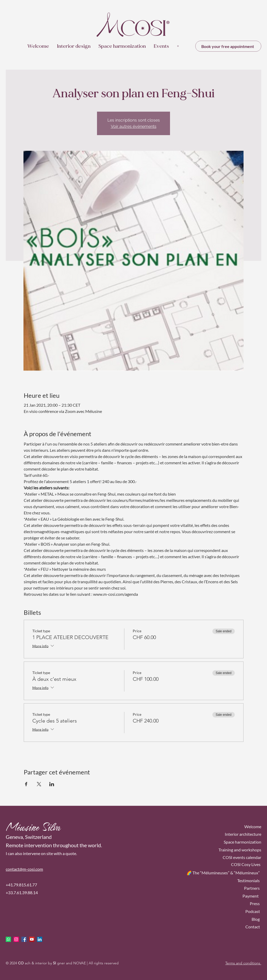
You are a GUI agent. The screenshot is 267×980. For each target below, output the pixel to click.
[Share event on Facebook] (26, 784)
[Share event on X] (39, 784)
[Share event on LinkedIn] (52, 784)
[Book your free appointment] (228, 46)
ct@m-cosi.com (29, 869)
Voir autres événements (134, 126)
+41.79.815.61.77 (21, 885)
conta (11, 869)
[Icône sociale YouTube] (32, 939)
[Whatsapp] (8, 939)
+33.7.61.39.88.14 (22, 892)
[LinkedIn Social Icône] (40, 939)
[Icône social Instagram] (16, 939)
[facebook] (24, 939)
